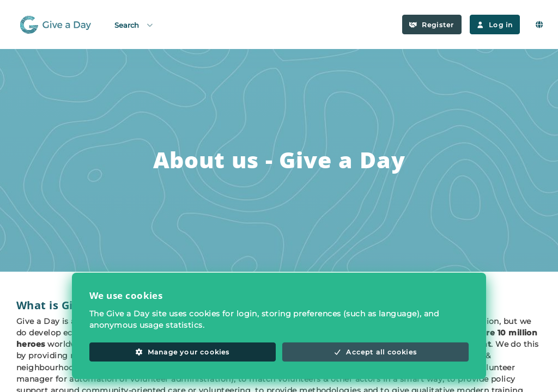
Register (432, 25)
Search (134, 25)
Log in (495, 25)
